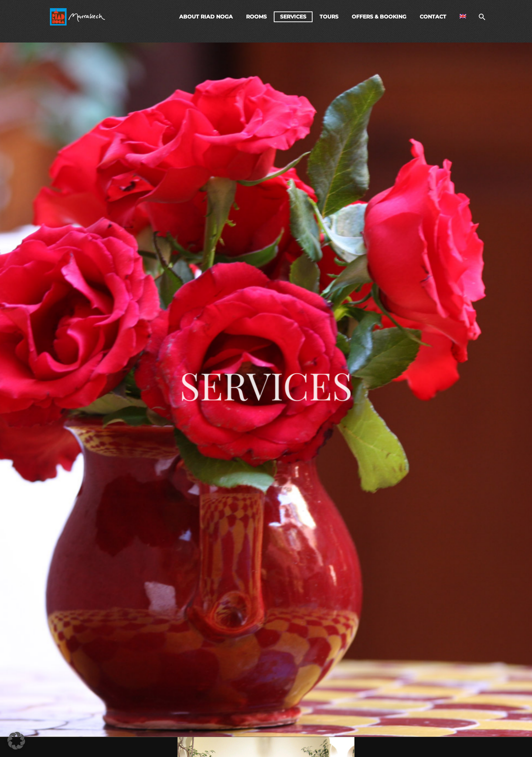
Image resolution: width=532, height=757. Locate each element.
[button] (16, 741)
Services (293, 17)
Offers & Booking (379, 17)
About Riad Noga (206, 17)
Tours (329, 17)
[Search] (481, 17)
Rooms (256, 17)
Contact (433, 17)
